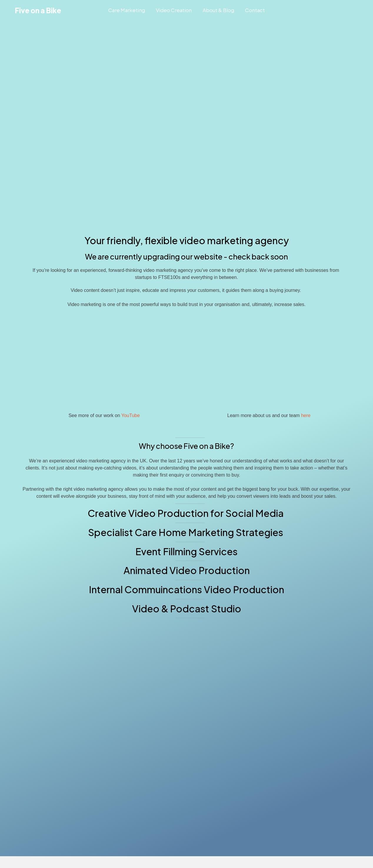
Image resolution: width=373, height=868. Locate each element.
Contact (255, 10)
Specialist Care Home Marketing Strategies (186, 532)
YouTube (130, 415)
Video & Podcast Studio (187, 609)
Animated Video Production (187, 570)
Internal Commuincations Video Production (186, 589)
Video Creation (174, 10)
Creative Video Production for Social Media (186, 513)
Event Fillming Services (186, 551)
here (306, 415)
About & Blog (218, 10)
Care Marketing (127, 10)
